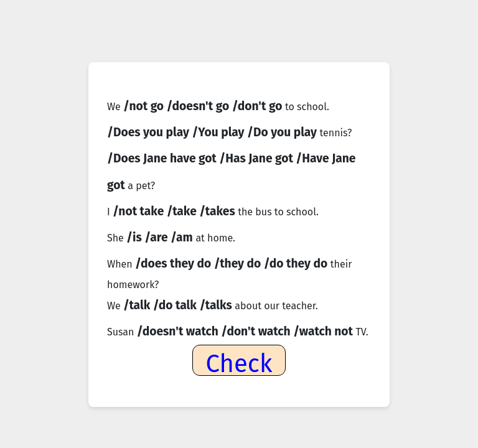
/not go (145, 106)
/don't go (259, 106)
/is (135, 237)
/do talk (176, 305)
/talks (217, 305)
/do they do (297, 264)
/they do (239, 264)
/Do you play (284, 132)
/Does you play (149, 132)
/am (183, 237)
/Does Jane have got (163, 158)
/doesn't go (199, 106)
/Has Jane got (257, 158)
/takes (218, 211)
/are (157, 237)
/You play (219, 132)
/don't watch (257, 331)
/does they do (175, 264)
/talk (138, 305)
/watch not (324, 331)
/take (183, 211)
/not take (140, 211)
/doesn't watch (179, 331)
